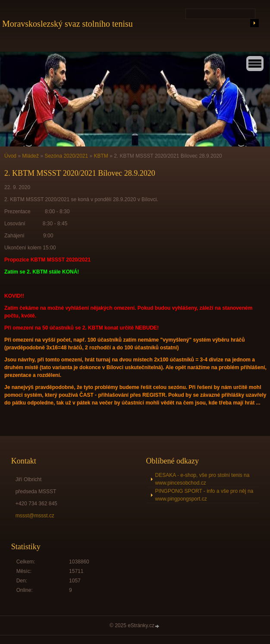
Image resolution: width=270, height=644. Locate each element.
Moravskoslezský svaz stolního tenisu (67, 24)
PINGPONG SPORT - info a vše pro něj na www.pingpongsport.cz (204, 495)
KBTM (101, 156)
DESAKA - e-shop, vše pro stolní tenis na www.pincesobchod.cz (202, 479)
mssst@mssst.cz (35, 516)
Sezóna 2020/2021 (66, 156)
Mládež (30, 156)
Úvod (10, 156)
